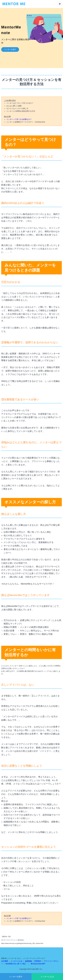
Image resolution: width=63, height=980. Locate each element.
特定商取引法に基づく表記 (16, 964)
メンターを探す (16, 977)
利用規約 (38, 961)
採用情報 (28, 961)
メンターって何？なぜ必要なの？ (19, 119)
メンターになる (47, 977)
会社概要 (5, 961)
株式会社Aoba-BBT (38, 964)
